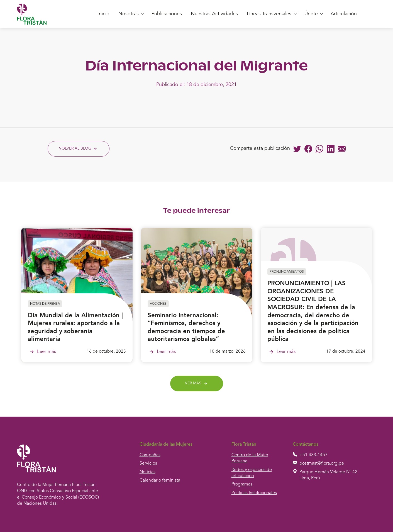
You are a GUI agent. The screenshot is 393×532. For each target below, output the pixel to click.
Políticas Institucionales (254, 493)
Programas (242, 484)
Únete (311, 14)
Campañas (150, 455)
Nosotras (129, 14)
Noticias (147, 472)
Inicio (103, 14)
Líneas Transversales (269, 14)
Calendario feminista (160, 480)
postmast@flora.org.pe (322, 463)
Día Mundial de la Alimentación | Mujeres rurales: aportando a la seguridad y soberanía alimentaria (75, 328)
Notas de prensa (45, 304)
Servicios (148, 463)
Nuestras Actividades (214, 14)
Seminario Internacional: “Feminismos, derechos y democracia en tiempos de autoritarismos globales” (186, 328)
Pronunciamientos (287, 272)
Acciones (158, 304)
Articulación (344, 14)
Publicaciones (167, 14)
